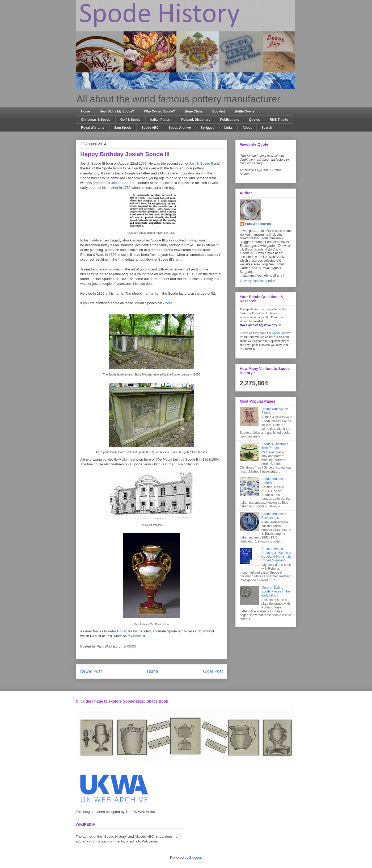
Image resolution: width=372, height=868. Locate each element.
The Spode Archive (279, 333)
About (247, 128)
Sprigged (208, 128)
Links (228, 128)
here (169, 303)
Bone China (194, 111)
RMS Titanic (279, 120)
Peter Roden (118, 631)
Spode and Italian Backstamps (274, 516)
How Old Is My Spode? (117, 111)
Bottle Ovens (244, 111)
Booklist (219, 111)
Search (267, 128)
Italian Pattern (161, 120)
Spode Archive (180, 128)
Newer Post (91, 671)
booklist (139, 636)
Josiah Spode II (201, 163)
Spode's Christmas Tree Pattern (275, 446)
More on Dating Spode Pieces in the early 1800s (276, 592)
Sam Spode (123, 128)
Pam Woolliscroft (258, 224)
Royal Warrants (93, 128)
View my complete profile (257, 281)
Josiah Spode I (123, 183)
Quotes (254, 120)
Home (85, 111)
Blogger (195, 857)
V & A (179, 464)
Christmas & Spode (96, 120)
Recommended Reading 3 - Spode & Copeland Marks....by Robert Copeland (276, 555)
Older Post (213, 671)
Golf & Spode (130, 120)
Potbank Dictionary (196, 120)
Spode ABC (150, 128)
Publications (229, 120)
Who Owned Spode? (160, 111)
